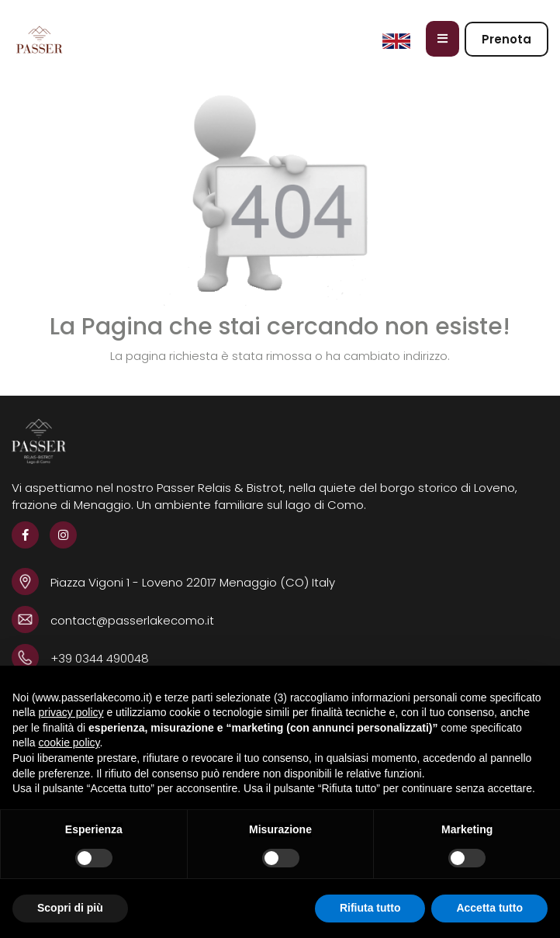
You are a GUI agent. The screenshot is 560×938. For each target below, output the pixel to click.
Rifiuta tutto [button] (370, 908)
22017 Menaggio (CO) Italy (261, 582)
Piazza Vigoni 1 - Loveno (118, 582)
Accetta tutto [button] (489, 908)
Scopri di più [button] (70, 908)
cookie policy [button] (69, 742)
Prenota (506, 39)
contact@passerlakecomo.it (132, 620)
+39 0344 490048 (100, 658)
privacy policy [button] (71, 712)
